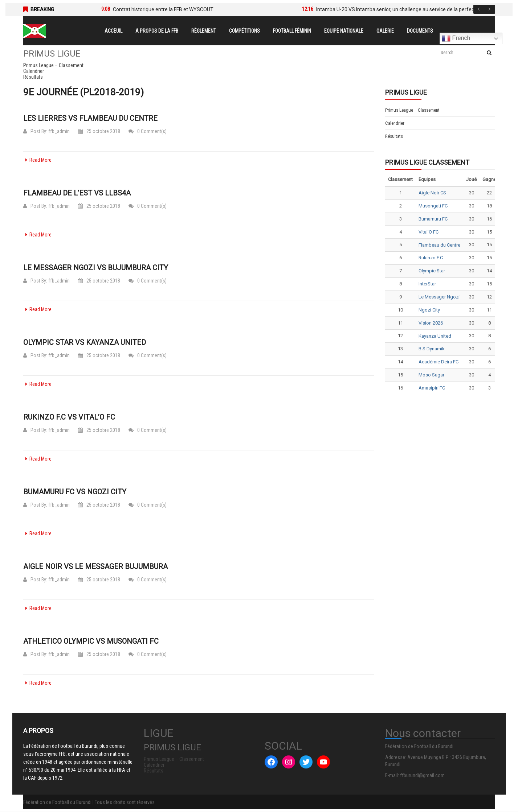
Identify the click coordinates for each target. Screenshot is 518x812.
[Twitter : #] (306, 762)
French (456, 38)
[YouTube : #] (323, 762)
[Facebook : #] (271, 762)
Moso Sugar (431, 375)
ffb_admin (59, 131)
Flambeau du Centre (439, 245)
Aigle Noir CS (432, 193)
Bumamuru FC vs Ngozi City (75, 492)
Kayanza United (435, 336)
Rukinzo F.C (431, 258)
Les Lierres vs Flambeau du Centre (90, 118)
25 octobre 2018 (99, 131)
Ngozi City (429, 310)
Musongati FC (433, 206)
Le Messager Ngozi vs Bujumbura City (96, 268)
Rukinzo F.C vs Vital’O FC (69, 417)
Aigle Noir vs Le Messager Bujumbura (95, 566)
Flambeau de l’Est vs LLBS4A (77, 193)
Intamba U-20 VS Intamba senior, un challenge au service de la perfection (399, 9)
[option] (191, 9)
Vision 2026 (431, 323)
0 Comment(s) (148, 131)
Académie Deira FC (439, 362)
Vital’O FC (429, 232)
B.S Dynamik (432, 349)
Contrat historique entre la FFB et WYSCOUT (163, 9)
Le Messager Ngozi (439, 297)
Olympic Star (432, 271)
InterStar (427, 284)
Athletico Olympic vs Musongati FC (91, 641)
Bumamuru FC (433, 219)
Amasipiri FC (432, 388)
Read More (37, 160)
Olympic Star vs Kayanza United (85, 342)
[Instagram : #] (289, 762)
